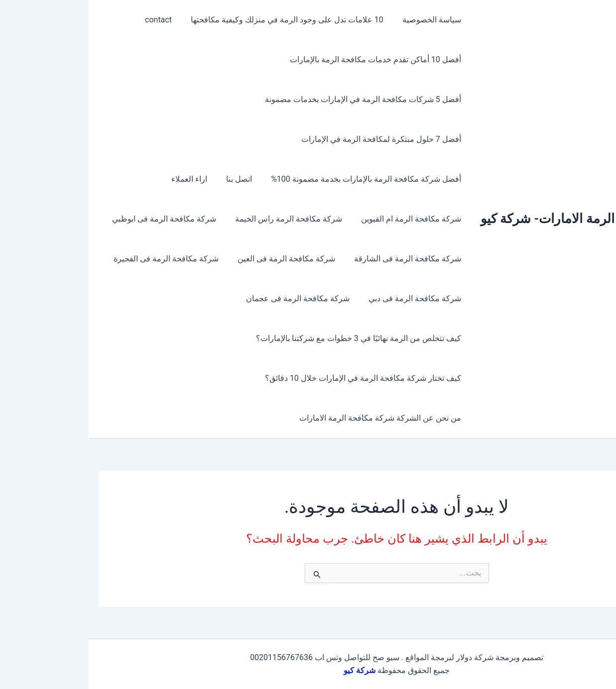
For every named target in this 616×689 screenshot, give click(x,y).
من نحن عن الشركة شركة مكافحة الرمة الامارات (293, 418)
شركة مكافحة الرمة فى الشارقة (320, 259)
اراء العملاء (108, 179)
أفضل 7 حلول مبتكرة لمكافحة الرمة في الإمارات (294, 139)
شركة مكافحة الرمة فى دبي (328, 298)
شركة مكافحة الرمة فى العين (202, 259)
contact (77, 20)
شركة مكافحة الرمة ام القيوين (324, 219)
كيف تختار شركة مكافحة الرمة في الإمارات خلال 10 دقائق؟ (276, 378)
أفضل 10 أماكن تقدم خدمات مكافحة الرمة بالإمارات (288, 59)
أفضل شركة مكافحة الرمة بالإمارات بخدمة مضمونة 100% (279, 179)
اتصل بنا (155, 179)
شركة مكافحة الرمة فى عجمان (214, 298)
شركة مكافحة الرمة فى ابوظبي (83, 219)
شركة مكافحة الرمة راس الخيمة (204, 219)
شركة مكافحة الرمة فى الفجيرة (85, 259)
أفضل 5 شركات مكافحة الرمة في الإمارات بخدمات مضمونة (276, 99)
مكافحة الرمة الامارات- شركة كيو (480, 219)
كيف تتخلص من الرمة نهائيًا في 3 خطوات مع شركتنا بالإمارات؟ (271, 338)
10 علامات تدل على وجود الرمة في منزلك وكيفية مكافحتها (203, 20)
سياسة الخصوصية (345, 20)
